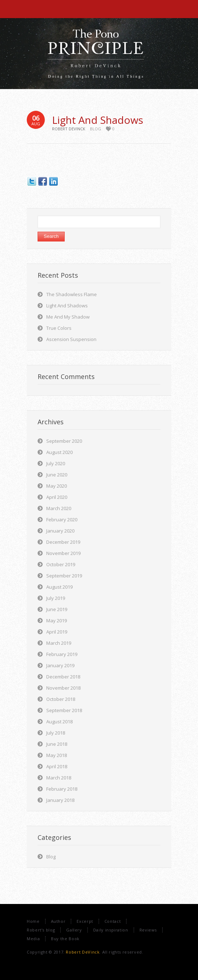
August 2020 (59, 452)
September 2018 (64, 710)
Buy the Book (65, 939)
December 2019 (63, 542)
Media (33, 939)
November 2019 (63, 553)
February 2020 (62, 520)
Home (33, 921)
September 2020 (64, 441)
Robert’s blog (41, 930)
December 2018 (63, 677)
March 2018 (59, 778)
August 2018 (59, 722)
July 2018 (56, 733)
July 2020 (56, 463)
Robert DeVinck (83, 952)
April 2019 (57, 632)
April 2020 (57, 497)
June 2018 (57, 744)
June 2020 (57, 475)
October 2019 (61, 564)
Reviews (148, 930)
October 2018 (61, 699)
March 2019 (59, 643)
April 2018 (57, 766)
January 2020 (60, 531)
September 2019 (64, 576)
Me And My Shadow (68, 317)
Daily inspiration (111, 930)
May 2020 (57, 486)
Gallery (74, 930)
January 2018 (60, 800)
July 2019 (56, 598)
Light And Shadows (98, 120)
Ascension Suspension (71, 339)
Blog (96, 129)
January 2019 (60, 665)
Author (58, 921)
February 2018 (62, 789)
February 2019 (62, 654)
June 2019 (57, 609)
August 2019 (59, 587)
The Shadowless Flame (72, 294)
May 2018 (57, 755)
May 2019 (57, 621)
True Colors (59, 328)
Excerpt (85, 921)
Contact (113, 921)
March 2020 (59, 508)
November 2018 (63, 688)
